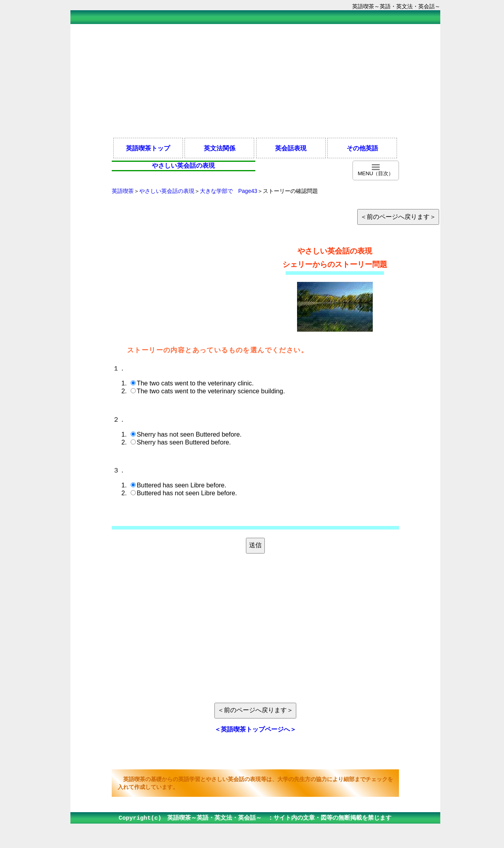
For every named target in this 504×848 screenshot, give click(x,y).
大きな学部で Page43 (229, 191)
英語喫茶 (123, 191)
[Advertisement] (255, 80)
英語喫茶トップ (148, 148)
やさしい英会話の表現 (167, 191)
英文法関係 (220, 148)
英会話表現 (291, 148)
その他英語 (362, 148)
